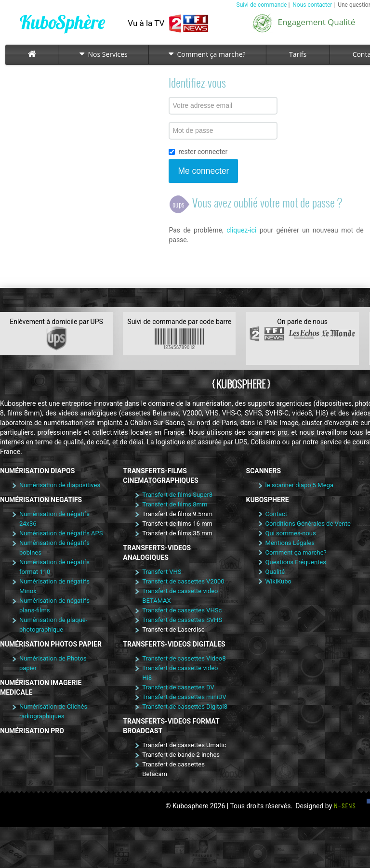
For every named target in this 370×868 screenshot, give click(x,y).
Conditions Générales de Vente (308, 524)
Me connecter (203, 171)
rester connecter (198, 152)
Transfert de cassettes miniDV (184, 697)
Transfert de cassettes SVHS (182, 620)
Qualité (275, 572)
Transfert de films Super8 (177, 495)
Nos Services (104, 54)
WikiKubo (278, 581)
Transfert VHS (162, 572)
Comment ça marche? (207, 54)
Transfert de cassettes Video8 (184, 658)
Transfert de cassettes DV (178, 687)
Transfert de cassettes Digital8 (185, 706)
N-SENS (345, 806)
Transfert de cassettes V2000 (183, 581)
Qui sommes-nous (291, 533)
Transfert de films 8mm (175, 504)
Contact (276, 514)
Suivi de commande (262, 5)
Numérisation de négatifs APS (61, 533)
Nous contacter (312, 5)
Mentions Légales (290, 543)
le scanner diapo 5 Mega (299, 485)
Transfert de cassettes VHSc (182, 610)
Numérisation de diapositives (60, 485)
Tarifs (298, 54)
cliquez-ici (241, 230)
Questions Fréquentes (296, 562)
